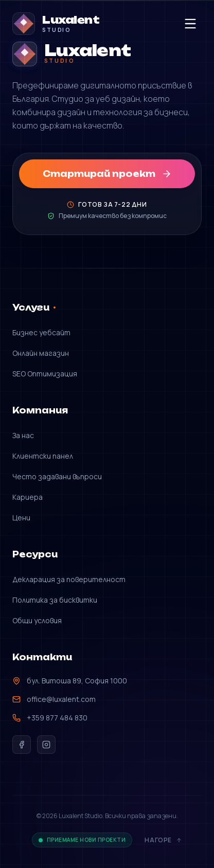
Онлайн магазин (41, 353)
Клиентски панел (43, 456)
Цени (21, 518)
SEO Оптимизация (45, 374)
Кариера (28, 497)
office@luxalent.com (54, 699)
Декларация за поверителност (69, 579)
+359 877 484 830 (50, 718)
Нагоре (163, 840)
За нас (23, 435)
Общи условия (37, 620)
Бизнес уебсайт (41, 332)
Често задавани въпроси (57, 476)
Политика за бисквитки (55, 600)
